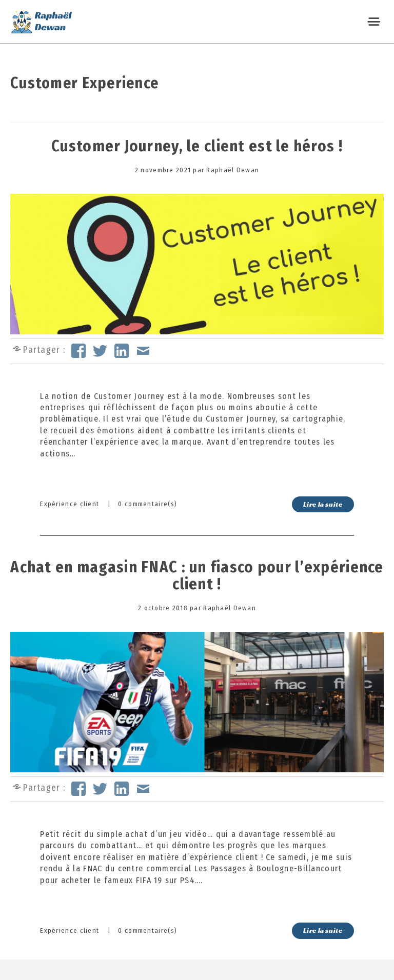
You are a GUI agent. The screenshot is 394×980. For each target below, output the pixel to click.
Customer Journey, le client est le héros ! (197, 146)
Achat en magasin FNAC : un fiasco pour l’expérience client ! (197, 576)
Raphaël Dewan (233, 170)
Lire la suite (323, 504)
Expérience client (70, 504)
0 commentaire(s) (147, 504)
